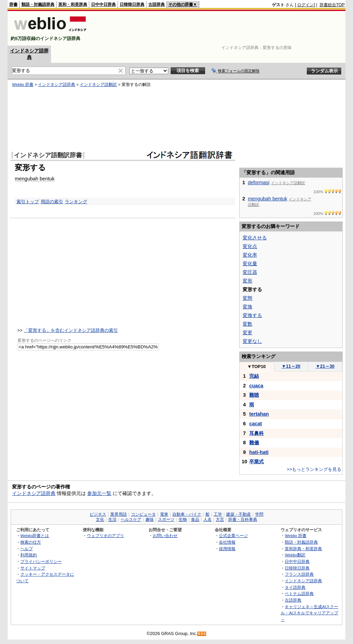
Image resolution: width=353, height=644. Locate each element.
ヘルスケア (131, 519)
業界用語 (119, 514)
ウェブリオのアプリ (105, 536)
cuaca (256, 386)
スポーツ (166, 519)
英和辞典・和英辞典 (303, 549)
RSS (202, 634)
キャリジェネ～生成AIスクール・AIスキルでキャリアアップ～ (309, 613)
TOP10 (256, 366)
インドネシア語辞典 (57, 85)
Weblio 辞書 (23, 85)
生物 (183, 519)
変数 (248, 324)
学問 (259, 514)
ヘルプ (27, 549)
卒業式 (256, 462)
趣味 (150, 519)
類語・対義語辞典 (38, 4)
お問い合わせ (165, 536)
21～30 (325, 366)
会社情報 (227, 542)
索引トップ (28, 202)
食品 (195, 519)
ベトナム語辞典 (299, 593)
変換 (248, 307)
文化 (100, 519)
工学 (218, 514)
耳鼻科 (256, 433)
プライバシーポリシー (41, 561)
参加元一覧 (99, 493)
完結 (254, 376)
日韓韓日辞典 (132, 4)
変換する (252, 315)
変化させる (255, 238)
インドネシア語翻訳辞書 (48, 155)
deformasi (259, 182)
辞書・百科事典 (243, 519)
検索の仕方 (31, 542)
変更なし (252, 341)
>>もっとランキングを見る (314, 469)
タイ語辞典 (295, 587)
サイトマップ (33, 568)
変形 (248, 281)
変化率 (250, 255)
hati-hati (259, 452)
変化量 (250, 264)
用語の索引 (52, 202)
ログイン (305, 5)
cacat (256, 424)
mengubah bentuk (35, 179)
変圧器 (250, 272)
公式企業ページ (233, 536)
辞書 (13, 4)
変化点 (250, 246)
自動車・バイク (187, 514)
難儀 (254, 443)
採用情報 (227, 549)
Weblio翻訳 (295, 555)
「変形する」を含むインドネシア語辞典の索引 (71, 330)
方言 (220, 519)
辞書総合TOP (332, 5)
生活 (112, 519)
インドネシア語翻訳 (98, 85)
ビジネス (98, 514)
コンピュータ (143, 514)
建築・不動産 (239, 514)
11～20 (291, 366)
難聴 (254, 395)
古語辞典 (157, 4)
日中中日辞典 (103, 4)
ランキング (76, 202)
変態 (248, 298)
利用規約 (29, 555)
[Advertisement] (219, 28)
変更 (248, 333)
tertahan (259, 414)
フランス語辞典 (299, 574)
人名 (208, 519)
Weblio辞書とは (35, 536)
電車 (164, 514)
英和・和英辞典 (73, 4)
